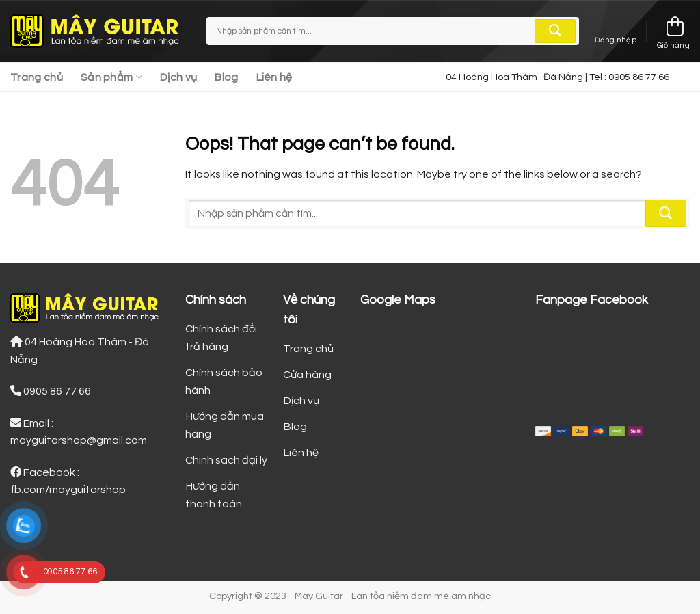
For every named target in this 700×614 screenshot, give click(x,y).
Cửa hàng (307, 375)
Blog (226, 77)
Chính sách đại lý (226, 460)
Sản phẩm (111, 77)
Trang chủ (37, 77)
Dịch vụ (178, 77)
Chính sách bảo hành (224, 382)
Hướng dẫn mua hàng (225, 425)
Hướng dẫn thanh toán (214, 495)
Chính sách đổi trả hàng (221, 338)
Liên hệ (274, 77)
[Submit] (555, 31)
